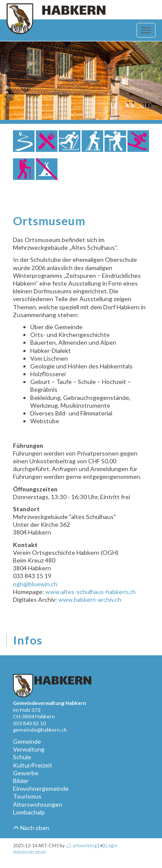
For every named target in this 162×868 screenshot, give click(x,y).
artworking (81, 845)
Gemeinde (27, 741)
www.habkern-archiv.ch (90, 599)
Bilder (21, 781)
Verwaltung (29, 749)
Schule (22, 757)
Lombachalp (29, 812)
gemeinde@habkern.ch (40, 730)
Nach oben (31, 828)
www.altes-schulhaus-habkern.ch (91, 592)
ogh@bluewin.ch (35, 584)
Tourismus (27, 796)
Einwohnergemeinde (41, 788)
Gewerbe (26, 773)
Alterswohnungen (38, 804)
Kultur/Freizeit (33, 765)
